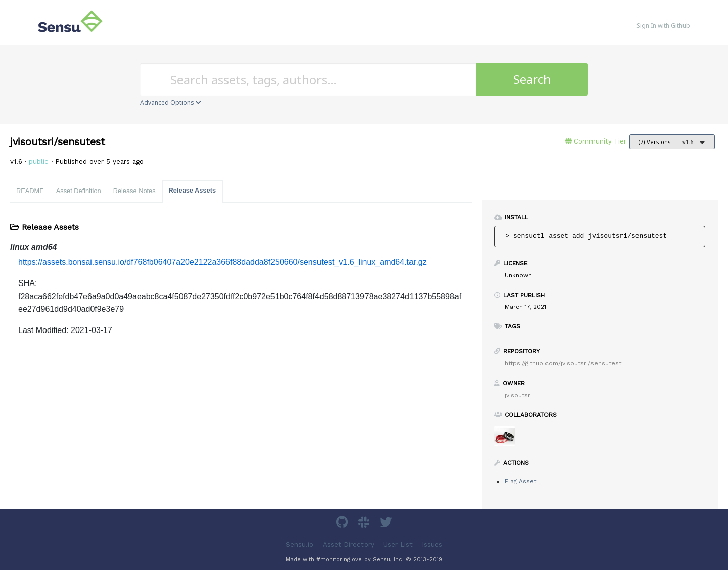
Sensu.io (300, 544)
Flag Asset (520, 481)
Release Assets (192, 190)
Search (532, 79)
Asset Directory (348, 544)
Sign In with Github (663, 26)
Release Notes (134, 191)
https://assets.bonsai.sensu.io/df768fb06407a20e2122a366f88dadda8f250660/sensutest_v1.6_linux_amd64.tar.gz (222, 262)
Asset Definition (79, 191)
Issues (432, 544)
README (30, 191)
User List (398, 544)
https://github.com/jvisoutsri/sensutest (563, 363)
